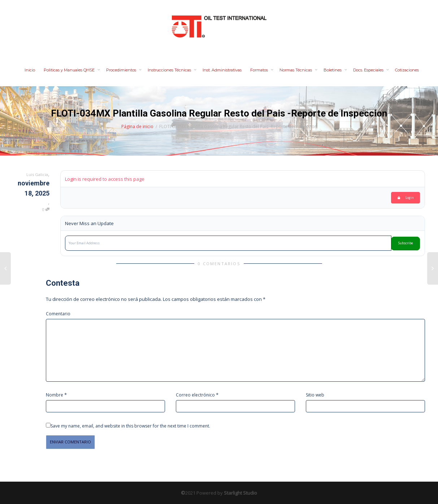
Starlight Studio (240, 493)
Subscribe (406, 243)
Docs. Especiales (369, 70)
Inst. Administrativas (222, 70)
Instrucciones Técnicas (170, 70)
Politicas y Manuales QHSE (70, 70)
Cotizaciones (407, 70)
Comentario (58, 314)
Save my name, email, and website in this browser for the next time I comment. (130, 426)
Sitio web (315, 395)
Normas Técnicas (296, 70)
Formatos (260, 70)
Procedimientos (122, 70)
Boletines (333, 70)
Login (406, 198)
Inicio (30, 70)
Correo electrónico (195, 395)
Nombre (55, 395)
